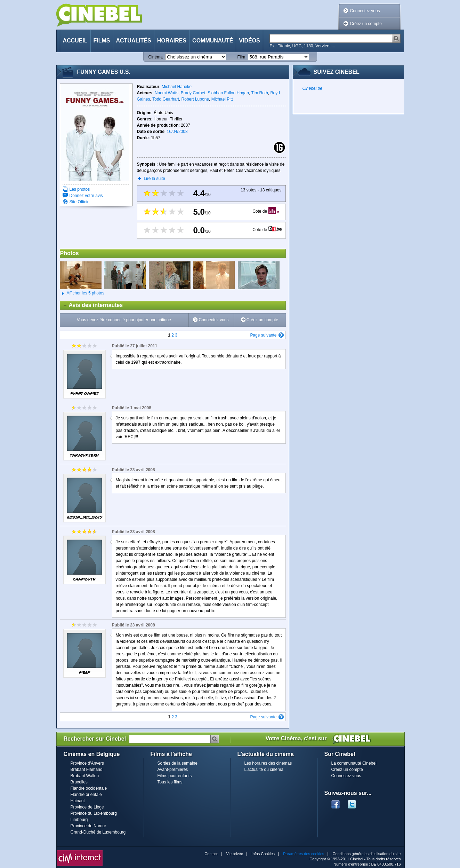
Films (102, 41)
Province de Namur (88, 826)
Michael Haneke (177, 87)
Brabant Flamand (87, 770)
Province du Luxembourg (94, 813)
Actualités (134, 41)
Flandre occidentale (89, 788)
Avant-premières (173, 770)
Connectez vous (365, 11)
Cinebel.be (312, 88)
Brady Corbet (193, 93)
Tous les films (170, 782)
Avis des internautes (92, 305)
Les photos (80, 189)
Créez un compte (366, 24)
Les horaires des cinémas (268, 763)
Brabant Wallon (85, 776)
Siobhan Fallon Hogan (228, 93)
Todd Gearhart (166, 99)
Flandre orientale (86, 795)
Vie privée (235, 854)
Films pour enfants (175, 776)
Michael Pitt (222, 99)
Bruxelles (79, 782)
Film (241, 57)
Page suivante (263, 335)
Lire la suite (155, 179)
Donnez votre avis (86, 196)
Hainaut (78, 801)
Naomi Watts (167, 93)
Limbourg (79, 820)
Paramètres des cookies (304, 854)
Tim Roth (260, 93)
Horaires (172, 41)
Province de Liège (87, 807)
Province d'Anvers (87, 763)
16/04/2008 (177, 132)
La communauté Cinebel (354, 763)
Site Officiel (80, 202)
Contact (211, 854)
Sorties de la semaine (177, 763)
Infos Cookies (263, 854)
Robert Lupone (195, 99)
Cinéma (156, 57)
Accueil (75, 41)
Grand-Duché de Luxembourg (98, 832)
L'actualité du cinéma (264, 770)
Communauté (213, 41)
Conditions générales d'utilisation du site (367, 854)
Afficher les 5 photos (82, 293)
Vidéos (249, 41)
